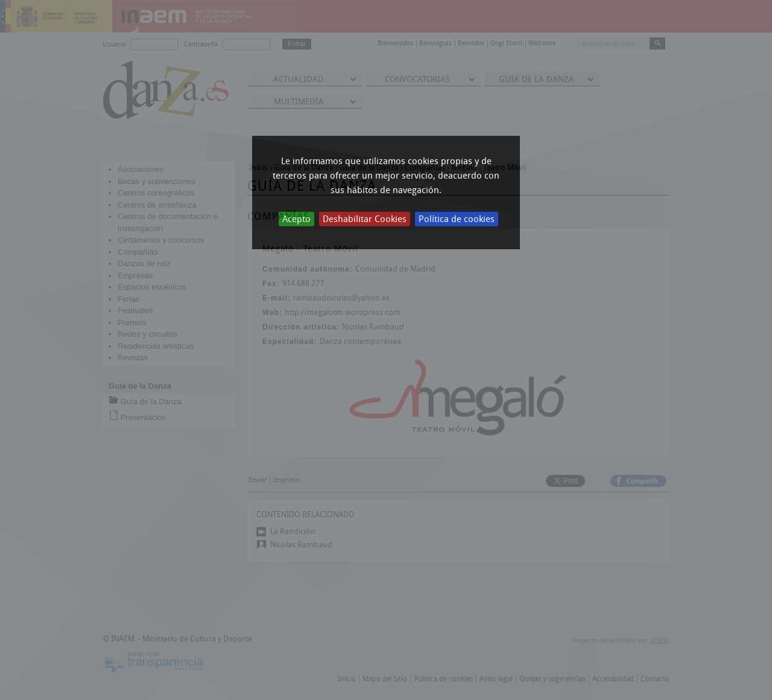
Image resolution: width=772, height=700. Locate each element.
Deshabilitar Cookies (365, 219)
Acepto (296, 219)
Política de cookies (457, 219)
